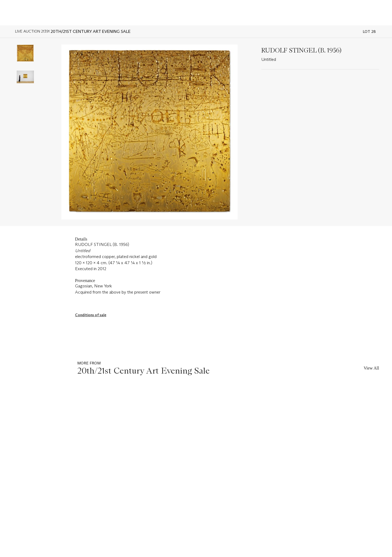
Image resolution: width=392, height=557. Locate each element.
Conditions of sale (91, 315)
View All (371, 368)
